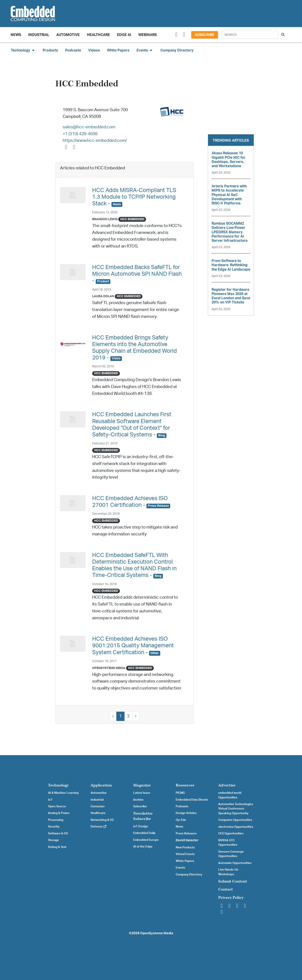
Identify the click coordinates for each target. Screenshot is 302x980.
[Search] (250, 35)
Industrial (39, 35)
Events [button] (145, 50)
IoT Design (141, 826)
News (179, 827)
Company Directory (177, 50)
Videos (94, 50)
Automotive (68, 35)
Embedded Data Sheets (192, 800)
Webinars (147, 35)
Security (54, 827)
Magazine (142, 785)
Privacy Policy (231, 898)
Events (180, 868)
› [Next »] (136, 716)
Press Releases (186, 833)
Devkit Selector (187, 840)
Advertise (227, 785)
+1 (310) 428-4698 (80, 134)
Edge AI (124, 35)
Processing (56, 820)
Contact (226, 889)
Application (101, 785)
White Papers (118, 50)
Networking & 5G (102, 820)
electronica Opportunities (236, 827)
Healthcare (98, 35)
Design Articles (186, 813)
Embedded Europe (146, 840)
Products (50, 50)
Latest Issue (142, 793)
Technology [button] (23, 50)
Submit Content (233, 881)
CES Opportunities (231, 833)
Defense (99, 827)
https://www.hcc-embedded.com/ (95, 141)
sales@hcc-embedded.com (89, 127)
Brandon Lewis (105, 219)
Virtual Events (185, 854)
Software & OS (58, 833)
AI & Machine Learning (63, 793)
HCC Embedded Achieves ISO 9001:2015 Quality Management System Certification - (133, 646)
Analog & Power (59, 813)
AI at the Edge (143, 847)
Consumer (98, 806)
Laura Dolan (103, 296)
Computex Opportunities (235, 820)
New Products (185, 847)
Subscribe (205, 35)
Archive (138, 800)
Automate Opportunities (235, 863)
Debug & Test (57, 847)
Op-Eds (181, 820)
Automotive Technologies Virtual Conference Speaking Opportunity (236, 809)
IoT (50, 800)
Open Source (57, 806)
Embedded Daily (144, 833)
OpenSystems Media (109, 668)
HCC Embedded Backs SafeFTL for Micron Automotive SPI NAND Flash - (137, 274)
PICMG (180, 793)
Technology (58, 785)
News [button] (16, 35)
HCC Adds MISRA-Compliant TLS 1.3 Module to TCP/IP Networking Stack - (134, 197)
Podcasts (73, 50)
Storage (54, 840)
